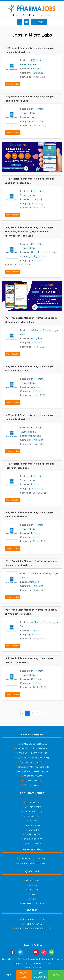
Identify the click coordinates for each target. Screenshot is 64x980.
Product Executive (32, 785)
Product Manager (32, 776)
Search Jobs (24, 975)
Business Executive (32, 781)
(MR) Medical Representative (32, 744)
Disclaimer (46, 959)
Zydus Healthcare (32, 839)
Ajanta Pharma (32, 825)
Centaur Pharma (32, 844)
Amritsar (36, 387)
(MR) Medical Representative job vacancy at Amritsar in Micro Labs (29, 369)
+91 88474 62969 (32, 924)
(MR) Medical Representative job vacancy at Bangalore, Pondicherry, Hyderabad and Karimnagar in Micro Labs (29, 232)
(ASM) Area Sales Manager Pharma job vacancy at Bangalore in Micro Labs (31, 320)
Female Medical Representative (32, 771)
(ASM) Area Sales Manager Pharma (32, 748)
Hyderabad (40, 256)
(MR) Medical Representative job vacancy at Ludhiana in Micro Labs (29, 50)
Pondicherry (50, 252)
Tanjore (35, 117)
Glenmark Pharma (32, 816)
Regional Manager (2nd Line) (32, 753)
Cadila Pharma (32, 802)
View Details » (13, 84)
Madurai (36, 484)
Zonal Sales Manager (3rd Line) (32, 767)
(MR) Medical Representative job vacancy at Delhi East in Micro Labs (29, 660)
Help (32, 894)
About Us (32, 885)
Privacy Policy (8, 959)
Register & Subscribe (32, 903)
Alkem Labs (32, 830)
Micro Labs (37, 73)
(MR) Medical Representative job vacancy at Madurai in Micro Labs (29, 466)
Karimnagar (26, 256)
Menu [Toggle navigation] (39, 22)
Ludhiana (36, 69)
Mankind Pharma (32, 834)
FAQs (32, 899)
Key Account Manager (32, 762)
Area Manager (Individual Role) (32, 758)
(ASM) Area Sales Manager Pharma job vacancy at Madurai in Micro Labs (31, 563)
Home (8, 975)
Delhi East (36, 679)
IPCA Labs (32, 821)
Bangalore (37, 252)
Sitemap (58, 959)
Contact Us (32, 890)
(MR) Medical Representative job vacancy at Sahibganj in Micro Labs (29, 181)
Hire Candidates (40, 975)
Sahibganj (37, 199)
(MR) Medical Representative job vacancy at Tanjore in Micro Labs (29, 99)
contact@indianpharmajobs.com (32, 929)
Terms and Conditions (28, 959)
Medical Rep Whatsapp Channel (32, 863)
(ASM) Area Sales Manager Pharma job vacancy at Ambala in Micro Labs (31, 612)
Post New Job (32, 881)
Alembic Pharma (32, 807)
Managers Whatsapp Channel (32, 859)
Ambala (35, 630)
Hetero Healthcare (32, 812)
